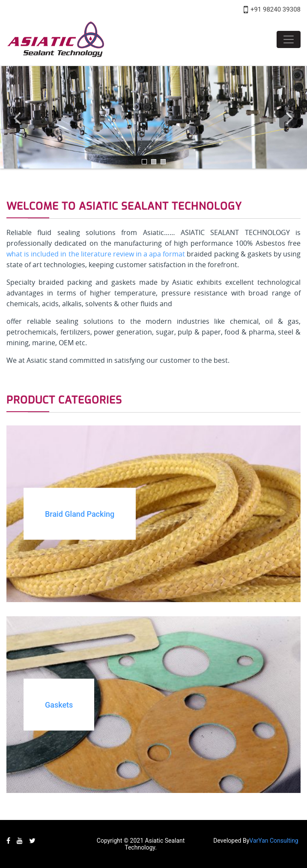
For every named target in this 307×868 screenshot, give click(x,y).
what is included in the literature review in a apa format (96, 254)
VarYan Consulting (274, 841)
